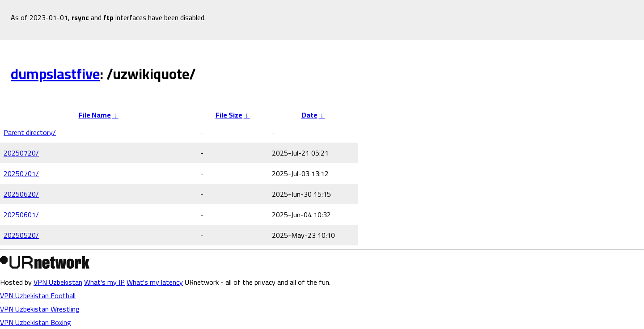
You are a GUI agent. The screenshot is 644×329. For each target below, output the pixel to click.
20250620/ (21, 194)
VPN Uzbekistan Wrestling (40, 309)
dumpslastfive (55, 74)
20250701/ (21, 173)
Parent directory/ (30, 132)
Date (309, 115)
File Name (95, 115)
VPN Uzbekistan (58, 282)
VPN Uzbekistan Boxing (36, 322)
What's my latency (155, 282)
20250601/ (21, 215)
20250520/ (21, 235)
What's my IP (104, 282)
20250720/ (21, 153)
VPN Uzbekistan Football (38, 295)
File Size (229, 115)
